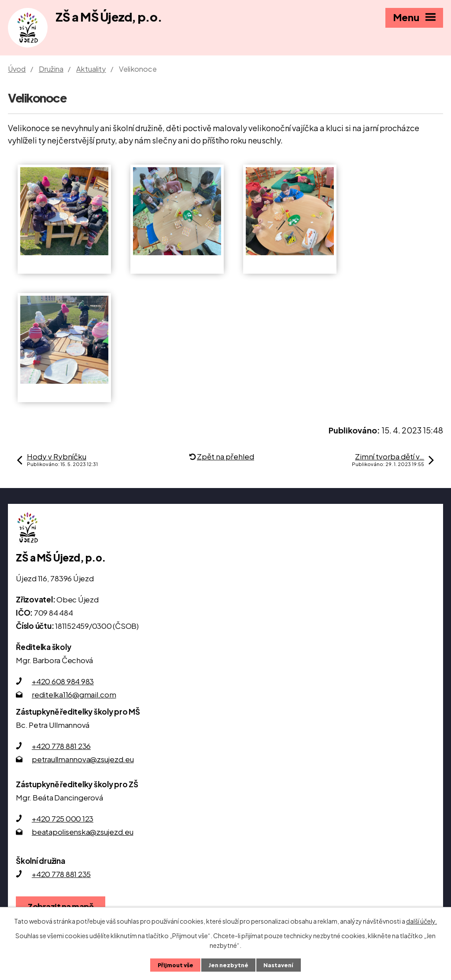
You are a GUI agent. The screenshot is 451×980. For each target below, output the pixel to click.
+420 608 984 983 (63, 681)
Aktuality (91, 69)
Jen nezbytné (228, 965)
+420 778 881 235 (61, 874)
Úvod (17, 69)
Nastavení (278, 965)
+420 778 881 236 (61, 746)
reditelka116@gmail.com (74, 694)
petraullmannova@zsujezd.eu (83, 759)
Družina (51, 69)
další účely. (421, 921)
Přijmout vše (176, 965)
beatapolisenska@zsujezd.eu (83, 832)
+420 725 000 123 (63, 819)
